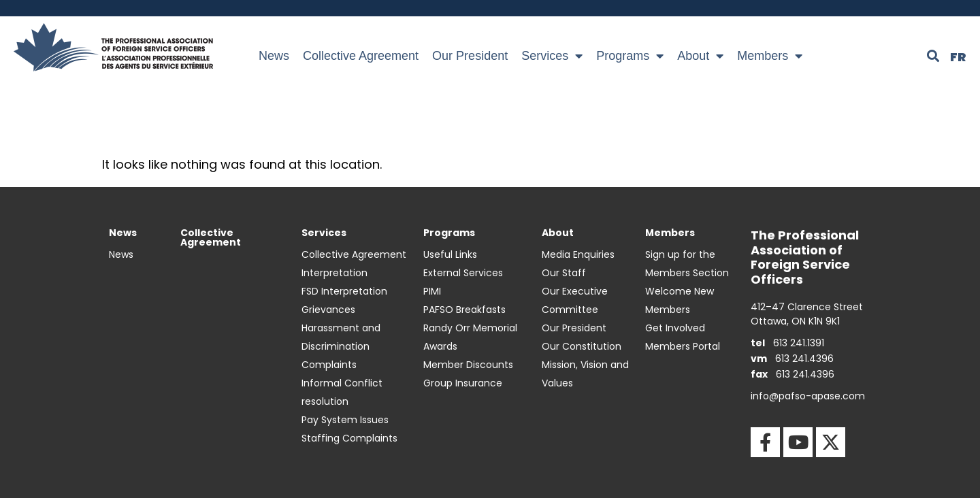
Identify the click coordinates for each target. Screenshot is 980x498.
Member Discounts (468, 365)
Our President (470, 56)
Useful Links (450, 254)
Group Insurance (463, 383)
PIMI (432, 291)
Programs (630, 56)
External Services (463, 273)
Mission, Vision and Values (585, 374)
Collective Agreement (361, 56)
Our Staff (564, 273)
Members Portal (683, 346)
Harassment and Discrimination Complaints (341, 346)
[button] (933, 56)
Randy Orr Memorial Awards (470, 337)
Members (770, 56)
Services (552, 56)
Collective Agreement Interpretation (354, 264)
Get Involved (675, 328)
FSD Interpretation (344, 291)
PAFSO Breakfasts (464, 310)
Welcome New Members (680, 300)
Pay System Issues (345, 420)
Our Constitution (582, 346)
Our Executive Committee (575, 300)
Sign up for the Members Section (687, 264)
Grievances (328, 310)
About (700, 56)
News (274, 56)
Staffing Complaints (349, 438)
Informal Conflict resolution (342, 392)
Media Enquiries (578, 254)
